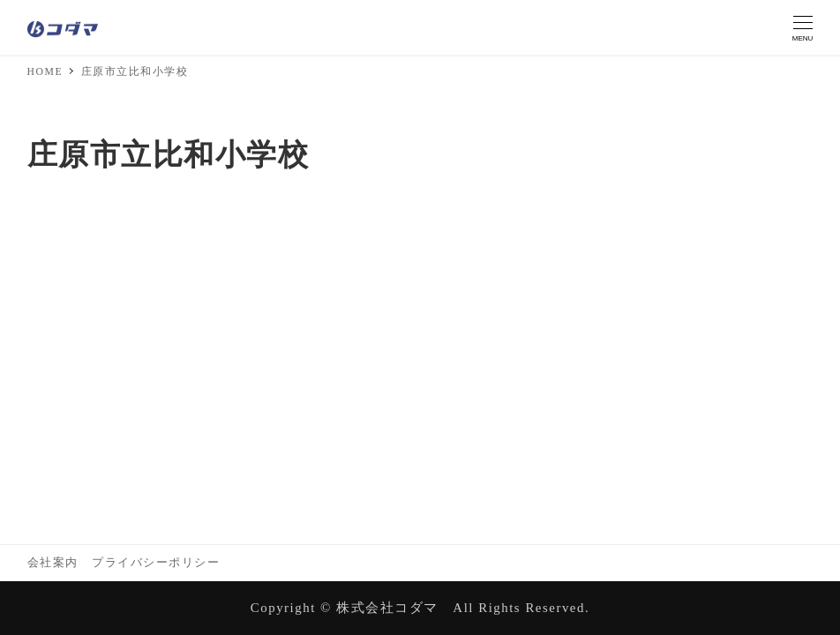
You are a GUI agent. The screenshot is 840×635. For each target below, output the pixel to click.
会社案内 (53, 563)
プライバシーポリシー (156, 563)
